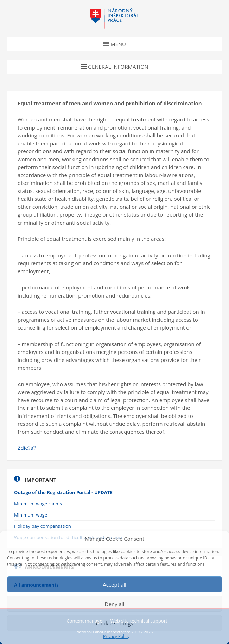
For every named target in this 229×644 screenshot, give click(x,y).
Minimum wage (31, 515)
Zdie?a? (27, 448)
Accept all (114, 584)
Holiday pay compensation (43, 526)
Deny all (115, 604)
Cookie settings (114, 623)
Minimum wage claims (38, 504)
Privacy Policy (116, 637)
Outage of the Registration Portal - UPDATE (63, 492)
